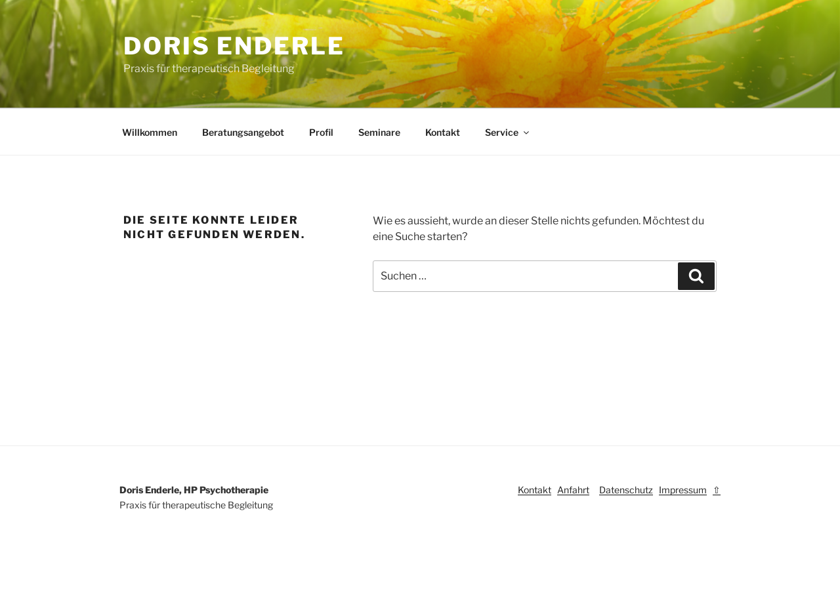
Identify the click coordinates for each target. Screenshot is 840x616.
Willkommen (150, 132)
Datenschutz (626, 490)
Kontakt (443, 132)
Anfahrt (573, 490)
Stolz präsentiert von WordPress (187, 585)
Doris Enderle (234, 46)
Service (508, 132)
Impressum (683, 490)
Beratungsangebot (243, 132)
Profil (321, 132)
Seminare (379, 132)
